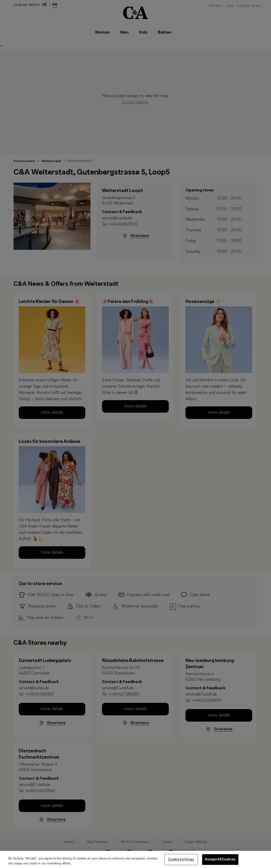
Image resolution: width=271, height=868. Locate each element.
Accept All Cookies (220, 862)
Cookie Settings (181, 862)
